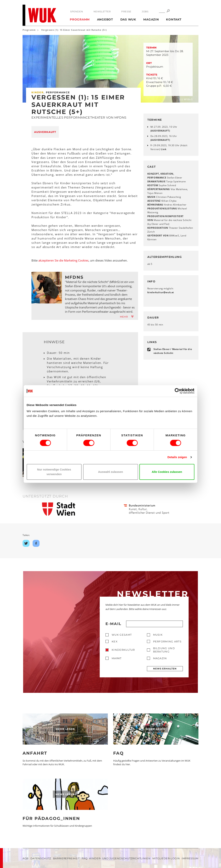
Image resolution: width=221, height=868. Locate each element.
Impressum (190, 858)
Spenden (77, 11)
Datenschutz (41, 858)
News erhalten (165, 669)
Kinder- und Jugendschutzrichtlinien (120, 858)
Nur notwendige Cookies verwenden (54, 472)
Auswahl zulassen (110, 472)
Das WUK (128, 19)
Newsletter (102, 11)
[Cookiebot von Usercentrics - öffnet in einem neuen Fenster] (178, 391)
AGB (26, 858)
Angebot (105, 19)
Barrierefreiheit (66, 858)
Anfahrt (35, 753)
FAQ (119, 753)
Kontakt (174, 19)
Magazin (151, 19)
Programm (80, 19)
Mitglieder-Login (166, 858)
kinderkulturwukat (161, 292)
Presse (126, 11)
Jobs (145, 11)
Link (164, 149)
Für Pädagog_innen (51, 818)
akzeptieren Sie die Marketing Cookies (63, 260)
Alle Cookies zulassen (167, 472)
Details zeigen (177, 457)
